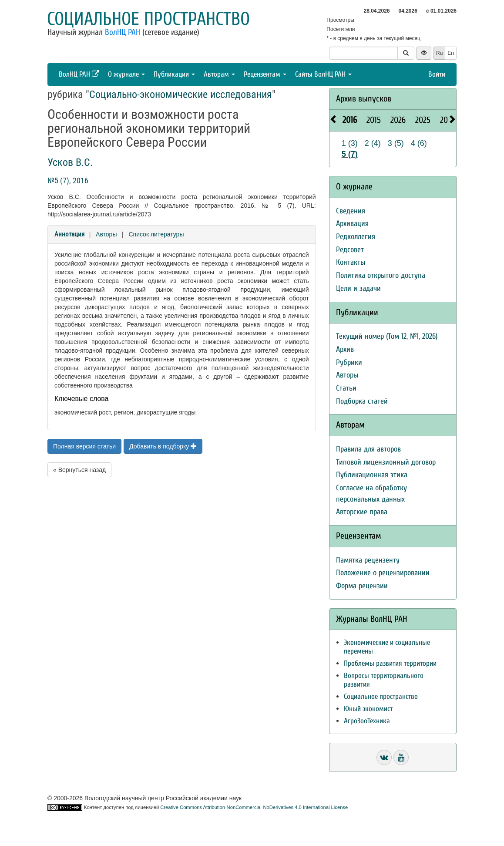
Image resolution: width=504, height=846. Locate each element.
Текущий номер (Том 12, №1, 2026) (387, 336)
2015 (374, 120)
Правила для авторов (368, 449)
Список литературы (156, 234)
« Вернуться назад (79, 470)
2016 (350, 120)
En (451, 53)
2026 (398, 120)
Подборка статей (362, 401)
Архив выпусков (364, 99)
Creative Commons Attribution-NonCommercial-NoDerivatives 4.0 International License (254, 807)
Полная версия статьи (84, 446)
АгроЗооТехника (367, 721)
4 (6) (419, 143)
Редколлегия (356, 237)
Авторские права (362, 512)
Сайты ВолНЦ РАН (323, 74)
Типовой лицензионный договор (386, 462)
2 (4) (373, 143)
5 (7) (350, 154)
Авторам (219, 74)
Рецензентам (265, 74)
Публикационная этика (372, 475)
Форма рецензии (362, 586)
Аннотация (69, 234)
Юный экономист (368, 709)
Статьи (346, 388)
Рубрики (349, 362)
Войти (437, 74)
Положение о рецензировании (383, 573)
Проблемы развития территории (390, 663)
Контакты (351, 262)
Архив (345, 349)
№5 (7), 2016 (68, 180)
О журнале (126, 74)
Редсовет (350, 250)
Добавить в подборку (163, 446)
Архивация (352, 224)
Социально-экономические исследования (181, 94)
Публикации (174, 74)
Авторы (106, 234)
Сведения (351, 211)
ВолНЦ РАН (123, 32)
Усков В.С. (70, 162)
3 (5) (396, 143)
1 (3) (350, 143)
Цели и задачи (358, 288)
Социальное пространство (148, 19)
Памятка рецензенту (368, 560)
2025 (423, 120)
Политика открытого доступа (381, 275)
